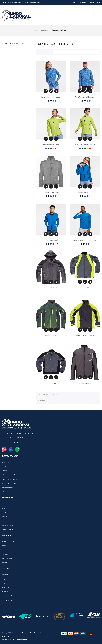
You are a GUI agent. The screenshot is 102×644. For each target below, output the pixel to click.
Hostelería (5, 504)
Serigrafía (5, 575)
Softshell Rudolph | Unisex (51, 193)
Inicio (38, 2)
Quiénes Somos (6, 2)
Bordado (4, 583)
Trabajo (4, 513)
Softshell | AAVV (85, 288)
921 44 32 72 (96, 2)
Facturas (4, 550)
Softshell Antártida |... (51, 240)
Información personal (8, 542)
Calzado (4, 521)
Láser (3, 605)
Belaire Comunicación (19, 639)
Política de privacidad (8, 475)
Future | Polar (51, 383)
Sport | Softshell (51, 336)
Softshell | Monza (85, 383)
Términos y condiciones (9, 484)
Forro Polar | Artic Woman (51, 97)
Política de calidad (7, 488)
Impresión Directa (7, 596)
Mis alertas (5, 563)
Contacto (25, 2)
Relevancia (77, 52)
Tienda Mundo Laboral (22, 633)
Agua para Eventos (7, 525)
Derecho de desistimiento (9, 479)
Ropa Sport (5, 517)
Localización (16, 2)
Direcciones (5, 554)
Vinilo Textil (5, 592)
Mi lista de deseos (7, 559)
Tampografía (6, 579)
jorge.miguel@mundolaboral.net (15, 442)
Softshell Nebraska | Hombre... (85, 145)
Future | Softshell (51, 288)
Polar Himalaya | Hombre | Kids (85, 240)
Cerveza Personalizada (9, 530)
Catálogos (32, 2)
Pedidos (4, 546)
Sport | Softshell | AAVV (85, 336)
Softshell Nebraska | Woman (51, 145)
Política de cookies (7, 492)
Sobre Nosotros (6, 462)
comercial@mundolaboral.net (82, 2)
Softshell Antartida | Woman (85, 193)
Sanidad (4, 508)
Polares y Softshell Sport (15, 44)
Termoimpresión (7, 600)
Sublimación (5, 588)
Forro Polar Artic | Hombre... (85, 97)
